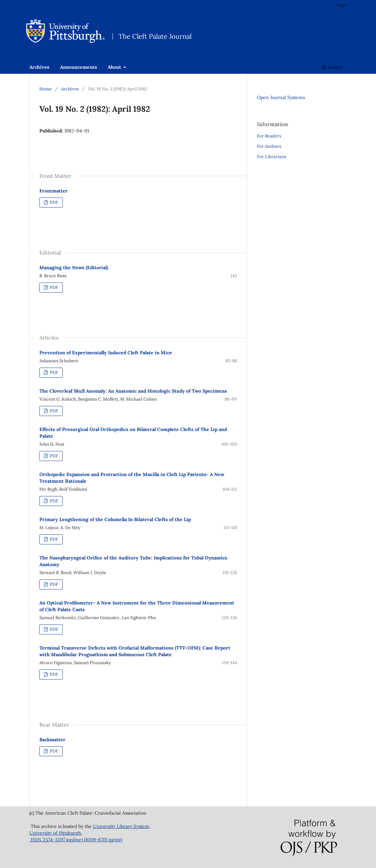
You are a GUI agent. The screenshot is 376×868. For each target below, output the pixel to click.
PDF (53, 202)
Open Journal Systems (281, 97)
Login (341, 5)
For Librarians (272, 157)
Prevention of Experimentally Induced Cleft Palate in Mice (106, 353)
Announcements (79, 67)
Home (46, 89)
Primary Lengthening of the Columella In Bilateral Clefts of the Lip (115, 519)
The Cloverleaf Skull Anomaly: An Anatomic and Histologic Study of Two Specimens (133, 391)
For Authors (269, 146)
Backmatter (52, 740)
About (115, 67)
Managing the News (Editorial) (74, 268)
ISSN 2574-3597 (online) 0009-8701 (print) (76, 840)
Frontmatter (54, 191)
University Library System (121, 826)
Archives (39, 67)
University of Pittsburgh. (56, 833)
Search (332, 67)
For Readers (269, 136)
